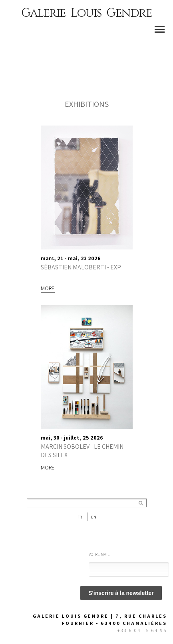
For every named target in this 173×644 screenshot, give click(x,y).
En (94, 517)
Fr (80, 517)
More (48, 288)
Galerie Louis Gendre (86, 13)
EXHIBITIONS (87, 104)
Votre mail (99, 554)
